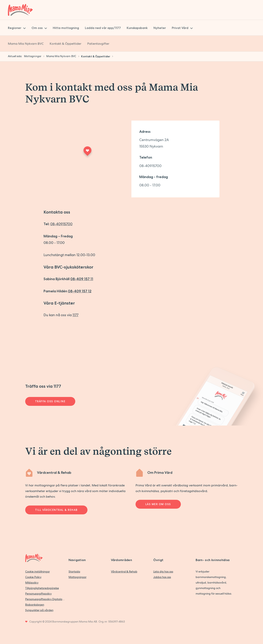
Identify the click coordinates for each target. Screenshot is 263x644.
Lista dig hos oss (163, 572)
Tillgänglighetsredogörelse (42, 588)
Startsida (74, 572)
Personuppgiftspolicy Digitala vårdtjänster (45, 599)
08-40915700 (150, 166)
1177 (75, 315)
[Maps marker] (87, 152)
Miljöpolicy (32, 583)
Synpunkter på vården (39, 610)
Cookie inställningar (38, 572)
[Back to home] (20, 10)
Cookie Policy (33, 577)
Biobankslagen (35, 605)
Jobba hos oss (162, 577)
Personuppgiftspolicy (38, 594)
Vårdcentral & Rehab (124, 572)
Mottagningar (78, 577)
